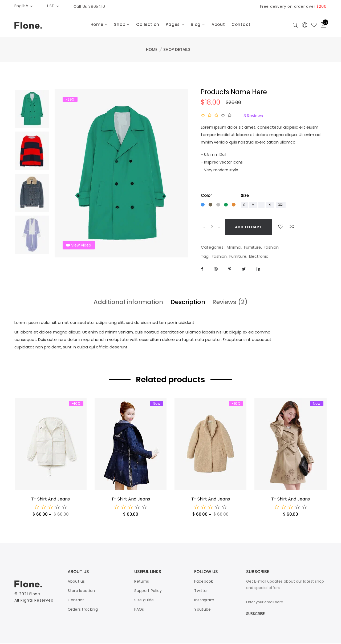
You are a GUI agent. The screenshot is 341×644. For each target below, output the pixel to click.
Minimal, (234, 248)
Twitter (201, 591)
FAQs (139, 610)
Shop (122, 25)
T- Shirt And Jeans (50, 500)
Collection (148, 25)
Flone (35, 595)
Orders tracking (83, 610)
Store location (81, 591)
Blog (198, 25)
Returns (142, 582)
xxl (281, 205)
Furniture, (253, 248)
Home (99, 25)
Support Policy (148, 591)
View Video (79, 246)
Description (189, 303)
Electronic (259, 257)
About (218, 25)
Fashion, (220, 257)
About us (76, 582)
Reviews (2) (234, 303)
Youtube (202, 610)
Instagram (204, 601)
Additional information (126, 303)
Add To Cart (248, 228)
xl (270, 205)
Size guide (144, 601)
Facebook (204, 582)
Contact (241, 25)
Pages (175, 25)
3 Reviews (253, 116)
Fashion (271, 248)
